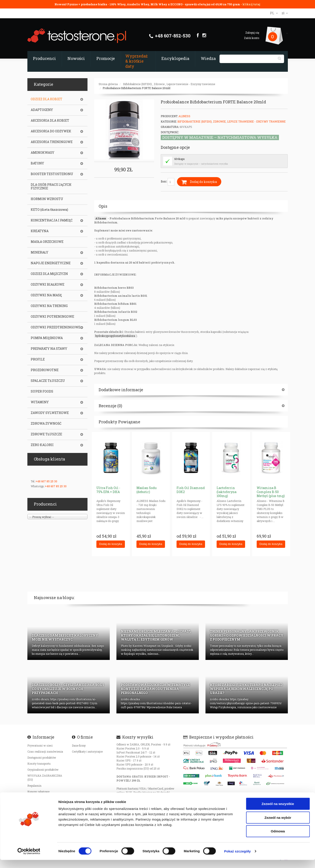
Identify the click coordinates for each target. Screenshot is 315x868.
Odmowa (278, 839)
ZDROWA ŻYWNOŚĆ (46, 424)
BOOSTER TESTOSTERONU (52, 174)
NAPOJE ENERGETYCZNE (51, 263)
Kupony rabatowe (38, 792)
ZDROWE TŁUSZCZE (46, 434)
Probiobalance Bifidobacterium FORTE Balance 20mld (136, 88)
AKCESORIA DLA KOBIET (50, 121)
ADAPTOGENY (42, 110)
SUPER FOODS (42, 391)
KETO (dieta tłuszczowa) (49, 210)
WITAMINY (40, 402)
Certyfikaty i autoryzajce (87, 751)
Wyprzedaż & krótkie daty (136, 61)
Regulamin (34, 786)
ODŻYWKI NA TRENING (49, 306)
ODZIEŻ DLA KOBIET (47, 99)
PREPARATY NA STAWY (49, 349)
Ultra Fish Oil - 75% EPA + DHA (108, 490)
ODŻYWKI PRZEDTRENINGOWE (56, 327)
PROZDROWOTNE (45, 370)
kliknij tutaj (251, 4)
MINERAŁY (40, 252)
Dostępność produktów (42, 757)
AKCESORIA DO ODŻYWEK (51, 131)
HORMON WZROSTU (47, 199)
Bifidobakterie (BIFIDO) (137, 84)
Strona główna (108, 84)
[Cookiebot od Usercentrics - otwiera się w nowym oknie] (29, 859)
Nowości (76, 58)
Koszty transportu (39, 764)
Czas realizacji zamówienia (45, 751)
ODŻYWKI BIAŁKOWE (48, 285)
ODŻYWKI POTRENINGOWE (52, 317)
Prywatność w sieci (40, 745)
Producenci (44, 58)
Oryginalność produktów (43, 770)
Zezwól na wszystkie (278, 812)
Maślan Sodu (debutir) (146, 490)
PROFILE (38, 359)
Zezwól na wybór (278, 826)
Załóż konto (252, 38)
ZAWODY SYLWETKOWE (50, 413)
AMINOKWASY (43, 153)
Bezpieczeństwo (38, 798)
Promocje (106, 58)
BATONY (37, 163)
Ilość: (168, 182)
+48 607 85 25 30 (46, 481)
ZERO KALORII (42, 445)
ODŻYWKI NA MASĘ (46, 295)
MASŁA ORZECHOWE (47, 242)
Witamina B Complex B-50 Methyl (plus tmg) (271, 492)
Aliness (184, 116)
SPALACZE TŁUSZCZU (48, 381)
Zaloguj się (252, 33)
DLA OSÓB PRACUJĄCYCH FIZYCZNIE (51, 186)
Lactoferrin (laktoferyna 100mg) (227, 492)
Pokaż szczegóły (238, 859)
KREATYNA (40, 231)
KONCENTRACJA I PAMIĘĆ (52, 220)
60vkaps (180, 159)
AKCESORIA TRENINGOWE (52, 142)
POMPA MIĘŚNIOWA (47, 338)
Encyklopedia (175, 58)
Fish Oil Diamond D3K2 (191, 490)
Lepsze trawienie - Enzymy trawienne (191, 84)
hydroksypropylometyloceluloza (115, 336)
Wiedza (208, 58)
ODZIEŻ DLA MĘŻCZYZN (49, 274)
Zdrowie (159, 84)
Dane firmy (79, 745)
